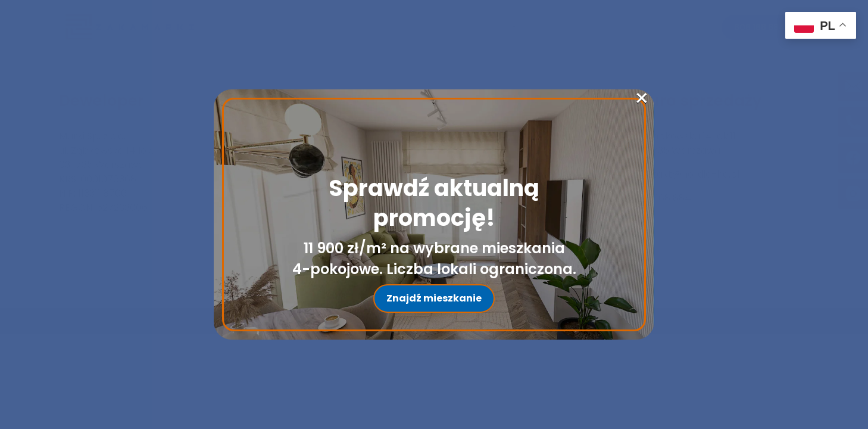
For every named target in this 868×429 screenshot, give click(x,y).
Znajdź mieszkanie (434, 298)
